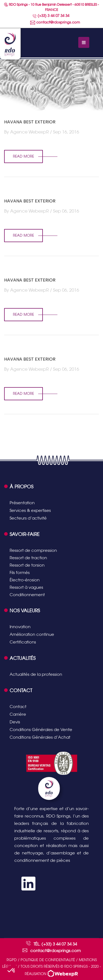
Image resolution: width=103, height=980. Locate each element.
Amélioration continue (32, 634)
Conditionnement (27, 595)
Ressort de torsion (27, 565)
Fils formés (20, 572)
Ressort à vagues (26, 587)
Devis (15, 722)
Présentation (22, 503)
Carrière (18, 714)
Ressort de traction (28, 558)
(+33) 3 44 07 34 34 (51, 16)
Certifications (23, 642)
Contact (18, 707)
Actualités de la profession (36, 674)
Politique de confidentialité (48, 960)
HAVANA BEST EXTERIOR (30, 122)
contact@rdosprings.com (55, 22)
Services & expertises (30, 510)
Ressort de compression (33, 550)
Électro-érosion (25, 580)
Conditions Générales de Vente (41, 730)
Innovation (20, 627)
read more (23, 156)
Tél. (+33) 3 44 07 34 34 (55, 944)
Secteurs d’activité (28, 518)
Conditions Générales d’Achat (40, 737)
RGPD (12, 960)
